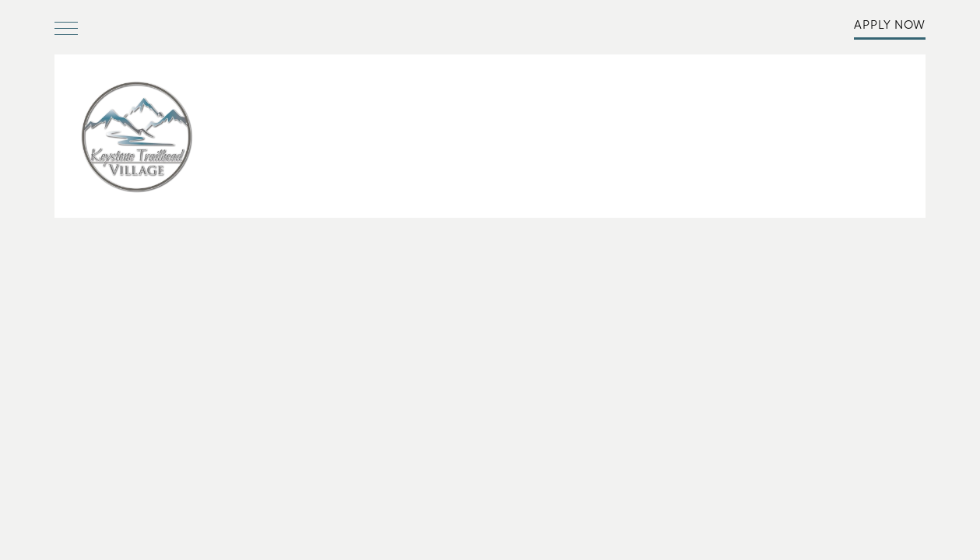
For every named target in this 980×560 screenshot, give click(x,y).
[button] (890, 27)
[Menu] (66, 27)
